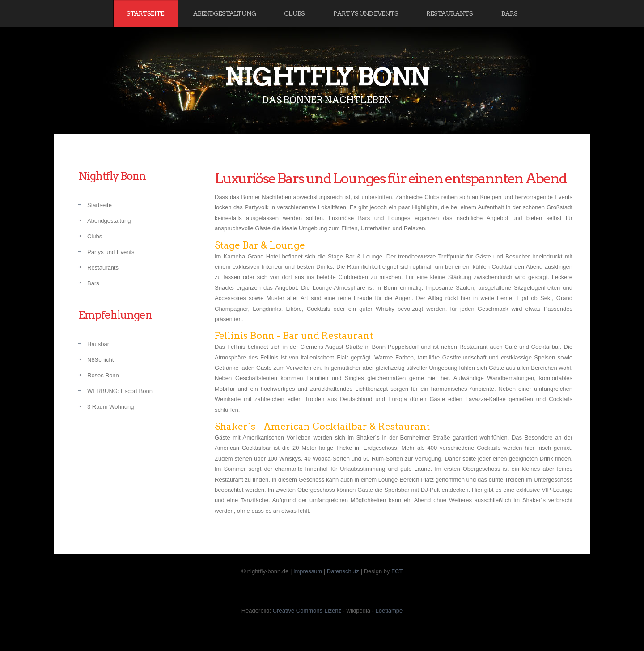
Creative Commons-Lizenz (307, 611)
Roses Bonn (103, 375)
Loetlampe (389, 611)
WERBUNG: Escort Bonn (120, 391)
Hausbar (98, 344)
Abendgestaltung (224, 13)
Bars (509, 13)
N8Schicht (100, 360)
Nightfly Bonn (326, 77)
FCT (397, 571)
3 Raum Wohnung (111, 407)
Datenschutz (343, 571)
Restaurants (449, 13)
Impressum (308, 571)
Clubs (294, 13)
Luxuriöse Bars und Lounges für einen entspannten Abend (390, 178)
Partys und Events (366, 13)
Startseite (145, 13)
